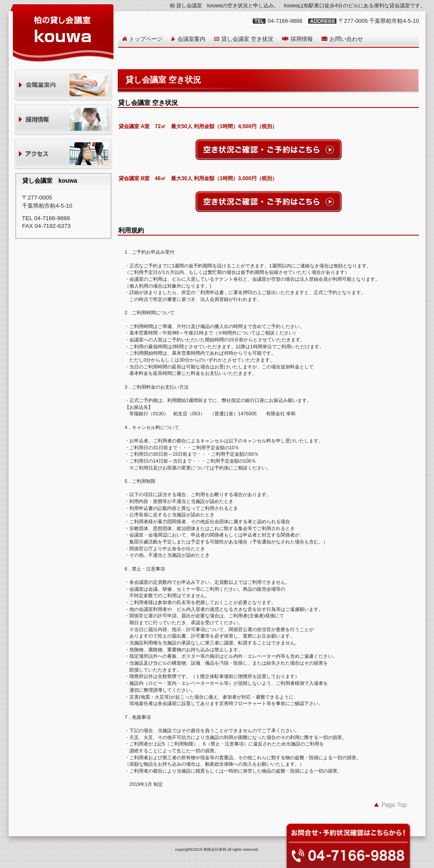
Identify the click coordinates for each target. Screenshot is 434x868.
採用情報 (63, 120)
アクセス (63, 155)
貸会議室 (63, 86)
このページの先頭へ (390, 805)
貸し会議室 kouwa (63, 33)
